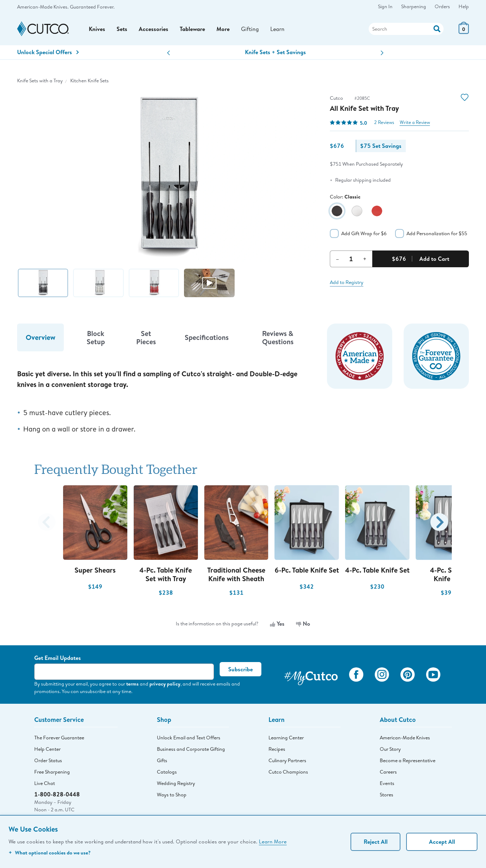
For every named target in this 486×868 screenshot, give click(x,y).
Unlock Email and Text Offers (189, 738)
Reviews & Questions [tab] (278, 337)
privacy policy (165, 684)
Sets (122, 29)
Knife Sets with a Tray (40, 81)
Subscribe (241, 669)
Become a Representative (408, 760)
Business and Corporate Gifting (191, 749)
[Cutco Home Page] (43, 29)
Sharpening (414, 6)
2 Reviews (384, 122)
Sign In (385, 6)
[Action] (437, 28)
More (223, 29)
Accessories (154, 29)
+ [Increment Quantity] (365, 259)
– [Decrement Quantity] (337, 259)
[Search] (406, 29)
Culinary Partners (287, 760)
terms (132, 684)
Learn (277, 29)
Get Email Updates (58, 658)
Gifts (162, 760)
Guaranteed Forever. (92, 7)
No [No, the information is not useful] (303, 624)
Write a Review (415, 122)
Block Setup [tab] (96, 337)
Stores (387, 795)
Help (464, 6)
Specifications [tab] (207, 337)
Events (387, 783)
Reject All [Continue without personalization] (376, 842)
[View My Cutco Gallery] (311, 676)
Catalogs (167, 772)
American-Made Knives (405, 738)
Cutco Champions (288, 772)
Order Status (48, 760)
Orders (442, 6)
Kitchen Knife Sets (89, 81)
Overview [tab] (40, 337)
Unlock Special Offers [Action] (48, 52)
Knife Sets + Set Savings (275, 52)
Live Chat (45, 783)
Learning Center (286, 738)
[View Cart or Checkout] (464, 32)
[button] (168, 53)
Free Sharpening (52, 772)
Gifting (250, 29)
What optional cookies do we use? (50, 852)
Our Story (390, 749)
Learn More (273, 841)
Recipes (277, 749)
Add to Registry (347, 282)
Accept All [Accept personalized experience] (442, 842)
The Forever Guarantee (59, 738)
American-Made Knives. (43, 7)
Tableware (192, 29)
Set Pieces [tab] (146, 337)
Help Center (47, 749)
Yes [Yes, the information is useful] (277, 624)
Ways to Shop (172, 795)
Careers (388, 772)
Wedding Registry (176, 783)
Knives (97, 29)
